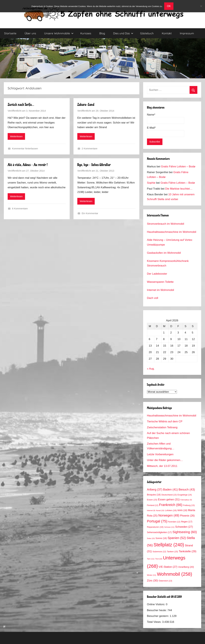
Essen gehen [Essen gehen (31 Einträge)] (169, 499)
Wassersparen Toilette (160, 282)
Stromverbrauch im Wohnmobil (166, 224)
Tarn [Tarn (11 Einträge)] (151, 559)
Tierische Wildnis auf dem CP (165, 421)
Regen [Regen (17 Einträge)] (187, 522)
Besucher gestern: (158, 616)
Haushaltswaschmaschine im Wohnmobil (172, 232)
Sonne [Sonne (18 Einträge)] (161, 538)
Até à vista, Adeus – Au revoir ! (28, 165)
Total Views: (155, 622)
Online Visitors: (156, 604)
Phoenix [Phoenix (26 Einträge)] (187, 516)
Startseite (10, 33)
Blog (102, 33)
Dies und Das (123, 33)
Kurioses (86, 33)
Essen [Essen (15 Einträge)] (152, 500)
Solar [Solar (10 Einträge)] (151, 538)
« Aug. (151, 369)
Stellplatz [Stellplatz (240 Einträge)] (169, 545)
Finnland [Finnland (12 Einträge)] (153, 505)
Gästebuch (147, 33)
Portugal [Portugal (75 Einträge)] (157, 521)
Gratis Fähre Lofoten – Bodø (178, 167)
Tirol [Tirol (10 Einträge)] (159, 559)
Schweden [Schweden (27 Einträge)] (184, 527)
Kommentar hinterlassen (25, 148)
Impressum (187, 33)
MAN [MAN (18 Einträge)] (182, 510)
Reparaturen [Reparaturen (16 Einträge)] (155, 527)
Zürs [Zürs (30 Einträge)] (152, 581)
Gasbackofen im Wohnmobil (164, 253)
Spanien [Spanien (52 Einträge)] (177, 538)
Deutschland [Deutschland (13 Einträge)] (169, 495)
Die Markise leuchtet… (179, 189)
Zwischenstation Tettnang (162, 427)
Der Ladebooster (157, 274)
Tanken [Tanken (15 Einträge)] (172, 552)
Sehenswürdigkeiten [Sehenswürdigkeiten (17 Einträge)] (159, 532)
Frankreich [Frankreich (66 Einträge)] (171, 505)
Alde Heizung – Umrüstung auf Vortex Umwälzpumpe (170, 242)
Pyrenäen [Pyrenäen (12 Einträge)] (174, 522)
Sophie (151, 183)
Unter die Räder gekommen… (165, 460)
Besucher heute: (157, 610)
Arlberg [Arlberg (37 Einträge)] (155, 489)
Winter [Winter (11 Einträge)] (152, 575)
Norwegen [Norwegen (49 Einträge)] (169, 515)
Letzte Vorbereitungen (160, 454)
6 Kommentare (20, 208)
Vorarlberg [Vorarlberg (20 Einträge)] (186, 567)
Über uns (30, 33)
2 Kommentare (89, 148)
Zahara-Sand (86, 105)
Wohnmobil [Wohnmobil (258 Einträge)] (174, 574)
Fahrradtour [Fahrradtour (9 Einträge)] (186, 500)
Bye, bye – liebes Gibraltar (94, 165)
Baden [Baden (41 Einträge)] (170, 489)
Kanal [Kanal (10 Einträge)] (160, 510)
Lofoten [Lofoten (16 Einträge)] (171, 510)
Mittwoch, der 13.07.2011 (162, 466)
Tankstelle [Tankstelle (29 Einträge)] (188, 551)
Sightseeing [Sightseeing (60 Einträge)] (185, 532)
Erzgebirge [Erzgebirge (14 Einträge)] (185, 495)
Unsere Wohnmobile (59, 33)
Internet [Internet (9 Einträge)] (151, 510)
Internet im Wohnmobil (161, 290)
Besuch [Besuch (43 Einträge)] (187, 489)
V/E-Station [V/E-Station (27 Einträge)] (168, 567)
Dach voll (153, 298)
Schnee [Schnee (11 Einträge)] (169, 527)
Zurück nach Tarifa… (21, 105)
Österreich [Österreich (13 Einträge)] (165, 581)
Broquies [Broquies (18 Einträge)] (154, 495)
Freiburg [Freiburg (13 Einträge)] (189, 505)
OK (169, 6)
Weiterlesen (16, 136)
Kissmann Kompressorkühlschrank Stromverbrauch (168, 263)
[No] (201, 6)
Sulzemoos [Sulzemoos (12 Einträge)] (159, 552)
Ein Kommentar (90, 213)
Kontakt (167, 33)
